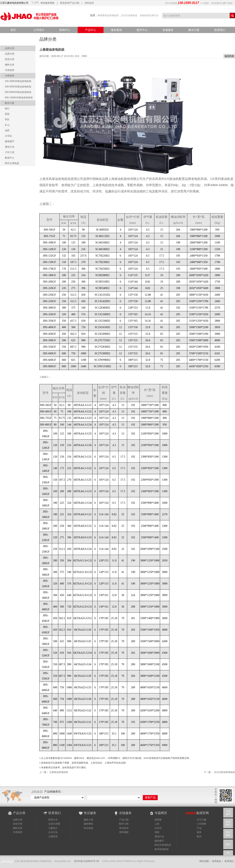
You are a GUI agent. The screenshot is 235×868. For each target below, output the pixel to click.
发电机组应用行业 (149, 15)
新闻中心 (65, 30)
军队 (7, 119)
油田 (7, 130)
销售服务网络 (48, 3)
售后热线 (88, 828)
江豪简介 (53, 828)
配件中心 (142, 30)
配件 (199, 837)
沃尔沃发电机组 (129, 15)
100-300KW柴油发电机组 (18, 81)
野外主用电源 (12, 163)
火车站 (8, 136)
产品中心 (91, 30)
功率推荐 (10, 70)
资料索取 (124, 832)
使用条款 (217, 861)
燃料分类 (10, 65)
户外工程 (10, 152)
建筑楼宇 (10, 141)
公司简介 (39, 30)
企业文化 (53, 832)
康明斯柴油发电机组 (108, 15)
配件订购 (124, 824)
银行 (7, 109)
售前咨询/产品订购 (70, 3)
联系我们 (220, 30)
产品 (199, 828)
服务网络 (88, 824)
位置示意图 (54, 824)
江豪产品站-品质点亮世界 (30, 16)
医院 (7, 114)
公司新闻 (202, 824)
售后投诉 (124, 828)
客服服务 (168, 30)
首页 (13, 30)
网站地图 (204, 861)
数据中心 (10, 158)
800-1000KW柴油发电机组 (19, 98)
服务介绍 (88, 820)
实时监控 (89, 3)
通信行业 (10, 147)
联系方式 (53, 820)
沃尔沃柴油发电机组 (224, 772)
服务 (199, 832)
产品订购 (124, 820)
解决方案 (194, 30)
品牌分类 (10, 48)
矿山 (7, 125)
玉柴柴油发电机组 (59, 772)
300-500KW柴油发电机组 (18, 87)
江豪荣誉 (53, 837)
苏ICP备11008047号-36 (87, 861)
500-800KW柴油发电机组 (18, 92)
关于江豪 (202, 820)
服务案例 (116, 30)
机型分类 (10, 59)
